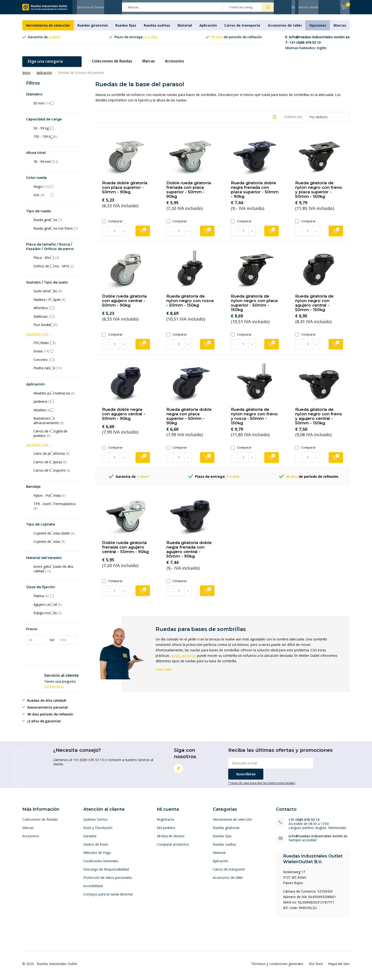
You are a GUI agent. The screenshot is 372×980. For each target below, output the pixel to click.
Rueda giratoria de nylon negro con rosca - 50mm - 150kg (190, 304)
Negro (56, 190)
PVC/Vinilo (56, 346)
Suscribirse (246, 778)
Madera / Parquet (56, 303)
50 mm (56, 107)
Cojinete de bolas (56, 545)
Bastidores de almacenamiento (56, 424)
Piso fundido (56, 328)
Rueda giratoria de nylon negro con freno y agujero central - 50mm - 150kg (319, 420)
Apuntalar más (37, 338)
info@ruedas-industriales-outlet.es (318, 840)
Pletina (56, 600)
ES (293, 7)
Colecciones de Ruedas (113, 65)
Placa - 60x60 (56, 261)
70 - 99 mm (56, 165)
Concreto (56, 363)
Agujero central (56, 608)
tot (52, 643)
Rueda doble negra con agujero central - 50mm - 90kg (124, 417)
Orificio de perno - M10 (56, 270)
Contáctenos (54, 690)
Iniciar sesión (308, 7)
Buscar (268, 7)
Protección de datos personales (108, 881)
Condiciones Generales (101, 864)
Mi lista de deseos (171, 840)
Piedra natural (56, 372)
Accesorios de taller (285, 29)
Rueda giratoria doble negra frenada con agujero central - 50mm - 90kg (189, 553)
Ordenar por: (294, 120)
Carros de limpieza (56, 466)
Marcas (340, 29)
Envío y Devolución (98, 831)
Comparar (112, 225)
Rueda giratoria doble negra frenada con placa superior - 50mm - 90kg (255, 193)
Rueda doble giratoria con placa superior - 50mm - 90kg (125, 191)
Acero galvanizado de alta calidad (56, 572)
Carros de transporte (242, 29)
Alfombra (56, 312)
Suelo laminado (56, 295)
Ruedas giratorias (93, 29)
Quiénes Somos (95, 823)
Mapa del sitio (339, 967)
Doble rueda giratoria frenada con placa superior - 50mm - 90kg (189, 193)
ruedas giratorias (183, 659)
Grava (56, 355)
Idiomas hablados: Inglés (317, 46)
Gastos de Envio (96, 848)
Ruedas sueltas (157, 29)
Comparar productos (173, 848)
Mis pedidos (166, 831)
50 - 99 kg (56, 132)
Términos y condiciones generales (277, 967)
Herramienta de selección (48, 29)
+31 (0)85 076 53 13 (304, 823)
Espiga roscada (56, 616)
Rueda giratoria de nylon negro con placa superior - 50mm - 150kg (254, 306)
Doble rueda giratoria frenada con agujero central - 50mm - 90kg (125, 551)
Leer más (164, 673)
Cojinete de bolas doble (56, 537)
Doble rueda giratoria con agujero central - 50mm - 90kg (124, 304)
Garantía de (44, 40)
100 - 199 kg (56, 140)
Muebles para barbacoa (56, 397)
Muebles (56, 414)
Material (185, 29)
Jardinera (56, 405)
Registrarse (165, 823)
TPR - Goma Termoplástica (56, 510)
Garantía (90, 840)
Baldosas (56, 320)
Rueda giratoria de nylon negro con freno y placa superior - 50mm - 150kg (319, 193)
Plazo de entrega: (136, 40)
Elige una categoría (45, 65)
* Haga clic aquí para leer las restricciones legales (262, 786)
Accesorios (178, 65)
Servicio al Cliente (91, 7)
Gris (56, 199)
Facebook (178, 771)
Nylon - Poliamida (56, 499)
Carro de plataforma (56, 457)
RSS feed (316, 967)
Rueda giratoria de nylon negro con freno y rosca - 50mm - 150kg (254, 420)
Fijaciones (318, 29)
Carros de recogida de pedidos (56, 437)
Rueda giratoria (56, 223)
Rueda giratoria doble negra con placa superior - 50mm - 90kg (189, 420)
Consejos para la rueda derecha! (108, 898)
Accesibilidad (93, 889)
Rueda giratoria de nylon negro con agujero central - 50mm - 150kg (314, 306)
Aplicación (208, 29)
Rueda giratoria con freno (56, 232)
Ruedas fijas (126, 29)
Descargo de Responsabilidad (106, 873)
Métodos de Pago (97, 856)
